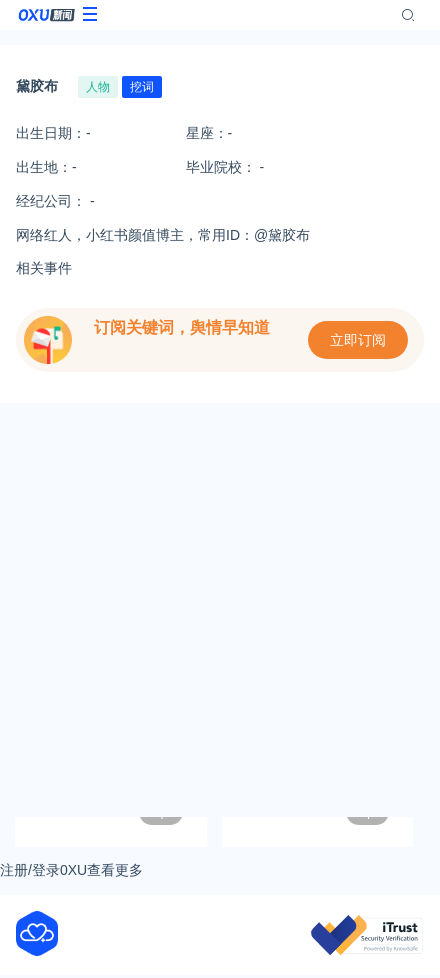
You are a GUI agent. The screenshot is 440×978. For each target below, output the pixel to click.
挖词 (142, 87)
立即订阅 (358, 340)
